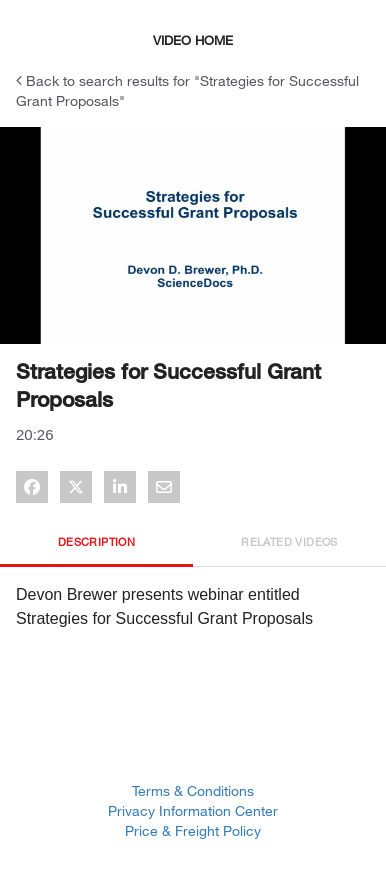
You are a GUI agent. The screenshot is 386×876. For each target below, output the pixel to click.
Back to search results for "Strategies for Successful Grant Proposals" (187, 90)
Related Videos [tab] (289, 541)
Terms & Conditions (193, 790)
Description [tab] (96, 541)
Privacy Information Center (193, 810)
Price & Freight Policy (193, 830)
